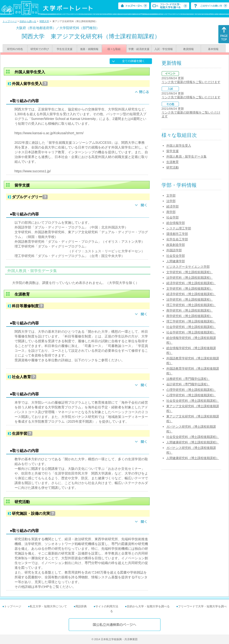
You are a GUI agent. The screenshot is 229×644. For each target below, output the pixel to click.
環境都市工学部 (177, 234)
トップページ (10, 21)
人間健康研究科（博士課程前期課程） (193, 442)
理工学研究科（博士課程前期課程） (191, 305)
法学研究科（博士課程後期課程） (190, 300)
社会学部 (173, 217)
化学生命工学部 (177, 239)
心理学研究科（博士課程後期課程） (191, 395)
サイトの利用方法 (107, 606)
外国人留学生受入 (179, 146)
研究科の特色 (15, 49)
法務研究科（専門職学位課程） (188, 379)
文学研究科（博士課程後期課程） (190, 289)
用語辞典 (81, 606)
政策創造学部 (176, 245)
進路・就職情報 (89, 49)
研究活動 (173, 167)
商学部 (171, 212)
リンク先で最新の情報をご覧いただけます (191, 82)
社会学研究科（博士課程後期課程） (191, 332)
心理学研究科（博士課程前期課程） (191, 390)
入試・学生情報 (164, 49)
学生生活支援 (65, 49)
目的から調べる (28, 21)
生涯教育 (173, 162)
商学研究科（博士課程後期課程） (190, 316)
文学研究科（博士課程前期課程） (190, 272)
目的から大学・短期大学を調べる (148, 606)
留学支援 (173, 151)
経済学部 (173, 206)
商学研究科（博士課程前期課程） (190, 310)
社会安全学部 (176, 256)
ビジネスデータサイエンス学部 (188, 267)
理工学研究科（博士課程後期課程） (191, 321)
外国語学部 (174, 250)
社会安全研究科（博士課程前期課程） (193, 401)
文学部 (171, 196)
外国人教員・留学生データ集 (186, 156)
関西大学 (44, 21)
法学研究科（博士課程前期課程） (190, 278)
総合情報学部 (176, 223)
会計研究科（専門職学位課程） (188, 384)
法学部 (171, 201)
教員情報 (188, 49)
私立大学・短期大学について (48, 606)
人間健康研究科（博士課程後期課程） (193, 458)
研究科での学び (40, 49)
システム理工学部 (179, 228)
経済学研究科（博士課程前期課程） (191, 283)
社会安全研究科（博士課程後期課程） (193, 437)
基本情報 (213, 49)
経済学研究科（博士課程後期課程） (191, 294)
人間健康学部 (176, 261)
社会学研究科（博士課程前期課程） (191, 327)
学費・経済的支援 (139, 49)
